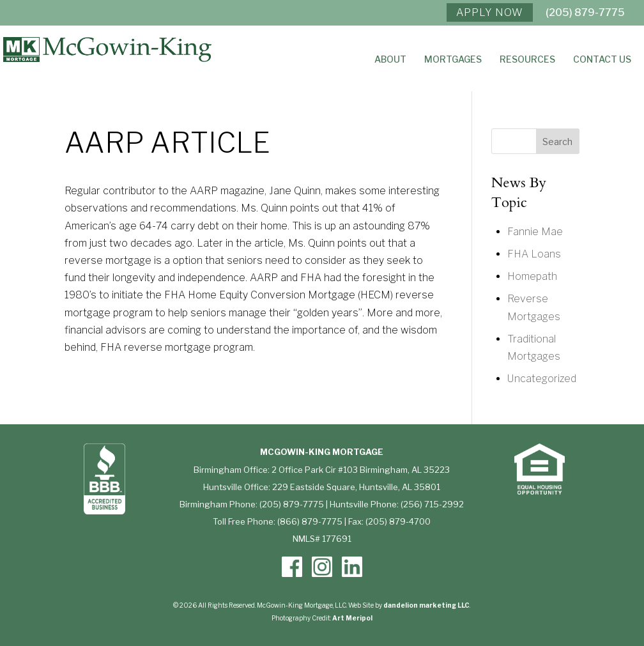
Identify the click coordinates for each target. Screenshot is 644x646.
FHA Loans (534, 254)
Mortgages (453, 60)
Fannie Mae (535, 232)
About (390, 60)
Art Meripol (352, 618)
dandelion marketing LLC (426, 605)
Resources (527, 60)
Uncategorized (542, 379)
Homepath (532, 276)
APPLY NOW (490, 12)
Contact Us (602, 60)
